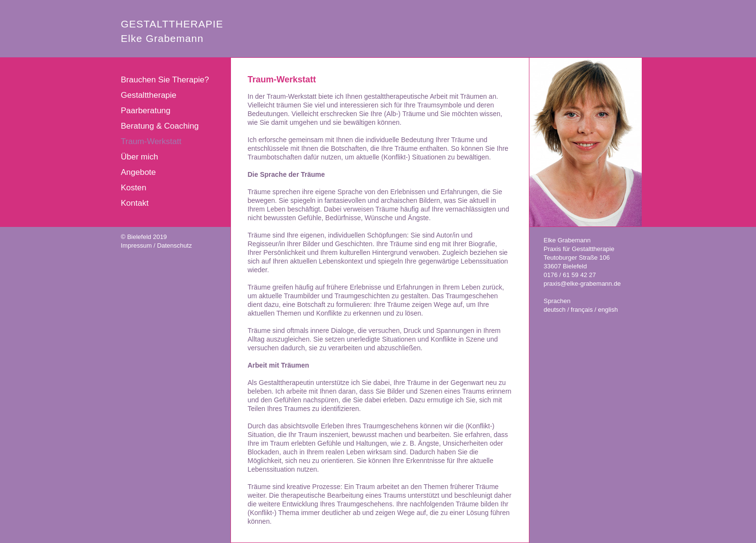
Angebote (139, 172)
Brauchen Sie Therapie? (165, 80)
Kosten (134, 188)
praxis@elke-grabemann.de (582, 284)
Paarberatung (146, 111)
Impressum (136, 245)
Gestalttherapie (149, 95)
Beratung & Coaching (160, 126)
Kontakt (135, 203)
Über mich (140, 157)
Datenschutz (175, 245)
